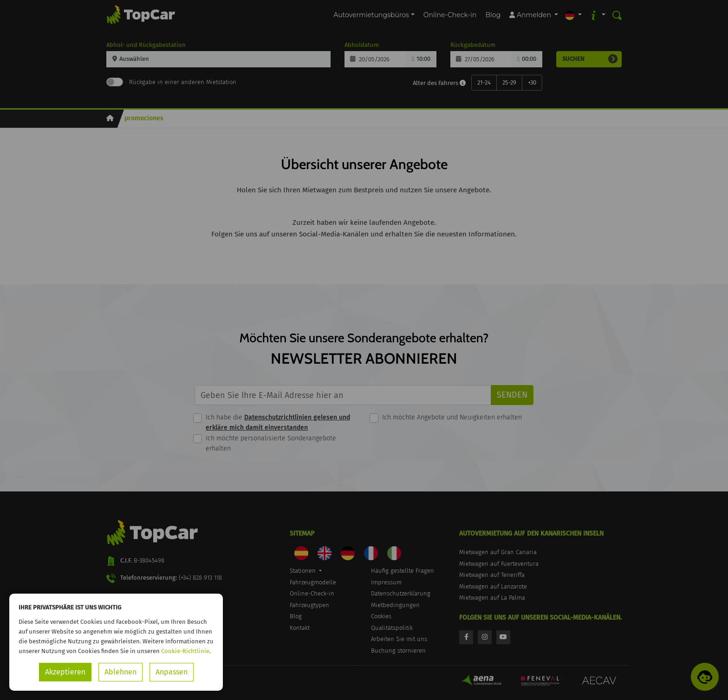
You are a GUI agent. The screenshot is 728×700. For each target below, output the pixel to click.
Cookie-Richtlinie (185, 651)
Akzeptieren (65, 672)
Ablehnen (120, 672)
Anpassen (172, 672)
